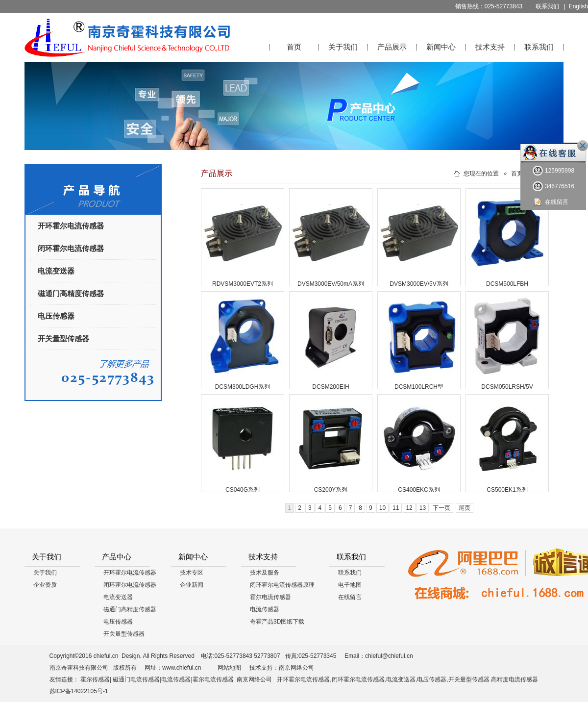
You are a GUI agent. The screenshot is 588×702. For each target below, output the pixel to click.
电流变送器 (56, 271)
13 (423, 508)
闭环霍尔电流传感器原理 (282, 585)
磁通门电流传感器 (136, 679)
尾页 (465, 508)
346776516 (553, 187)
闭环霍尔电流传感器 (71, 248)
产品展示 (392, 47)
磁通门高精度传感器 (71, 293)
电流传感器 (265, 609)
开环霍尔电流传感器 (71, 226)
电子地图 (350, 585)
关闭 (583, 146)
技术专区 (192, 573)
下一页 (441, 508)
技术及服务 (265, 573)
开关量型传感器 (63, 338)
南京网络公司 (296, 668)
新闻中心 (441, 47)
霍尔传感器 (95, 679)
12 (409, 508)
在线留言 (350, 597)
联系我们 (547, 6)
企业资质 (45, 585)
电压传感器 (56, 316)
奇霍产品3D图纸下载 (277, 622)
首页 (294, 47)
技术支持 (490, 47)
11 (396, 508)
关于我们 (343, 47)
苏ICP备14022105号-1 (80, 691)
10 (382, 508)
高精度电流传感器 (514, 679)
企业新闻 (192, 585)
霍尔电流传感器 (270, 597)
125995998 (553, 171)
